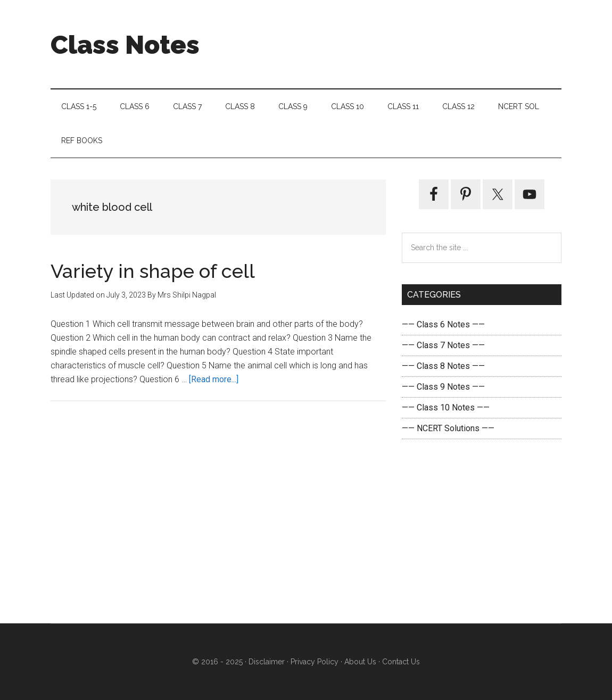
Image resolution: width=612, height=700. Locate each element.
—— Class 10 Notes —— (446, 407)
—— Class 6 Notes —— (443, 324)
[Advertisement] (482, 531)
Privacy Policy (315, 662)
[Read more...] (214, 379)
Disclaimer (267, 662)
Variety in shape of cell (153, 271)
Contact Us (400, 662)
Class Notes (125, 45)
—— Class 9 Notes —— (443, 387)
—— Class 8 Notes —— (443, 366)
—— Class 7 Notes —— (443, 345)
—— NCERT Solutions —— (448, 428)
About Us (359, 662)
